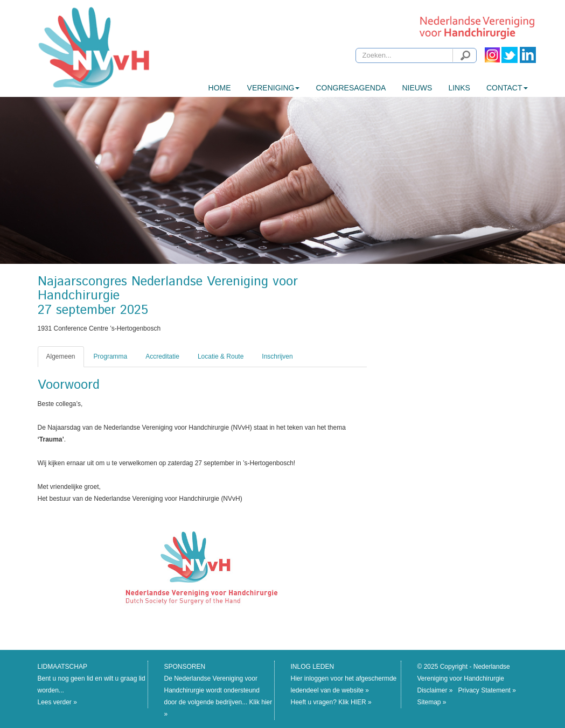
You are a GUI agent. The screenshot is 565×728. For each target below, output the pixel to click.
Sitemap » (432, 702)
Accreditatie (162, 356)
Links (459, 88)
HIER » (361, 702)
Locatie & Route (221, 356)
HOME (220, 88)
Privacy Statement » (487, 690)
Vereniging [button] (274, 88)
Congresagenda (351, 88)
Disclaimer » (435, 690)
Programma (111, 356)
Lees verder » (57, 702)
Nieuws (417, 88)
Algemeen (61, 356)
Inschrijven (277, 356)
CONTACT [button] (507, 88)
